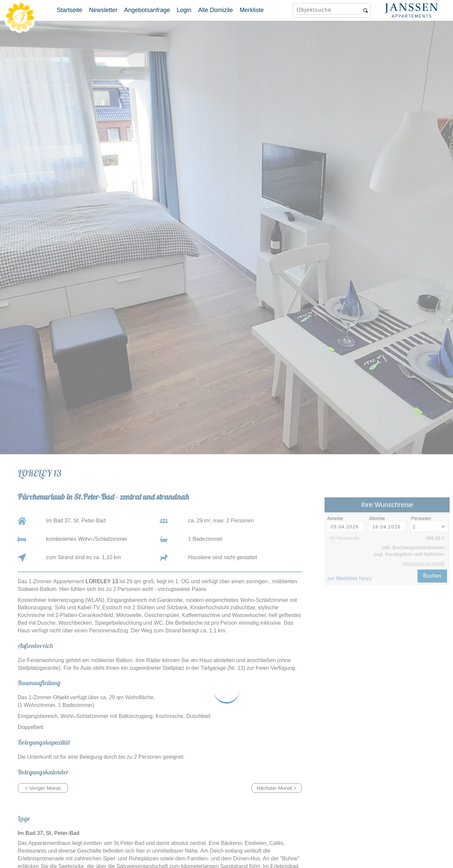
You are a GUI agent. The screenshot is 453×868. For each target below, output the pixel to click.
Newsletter (103, 10)
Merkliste (252, 10)
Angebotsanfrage (147, 10)
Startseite (70, 10)
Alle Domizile (215, 10)
